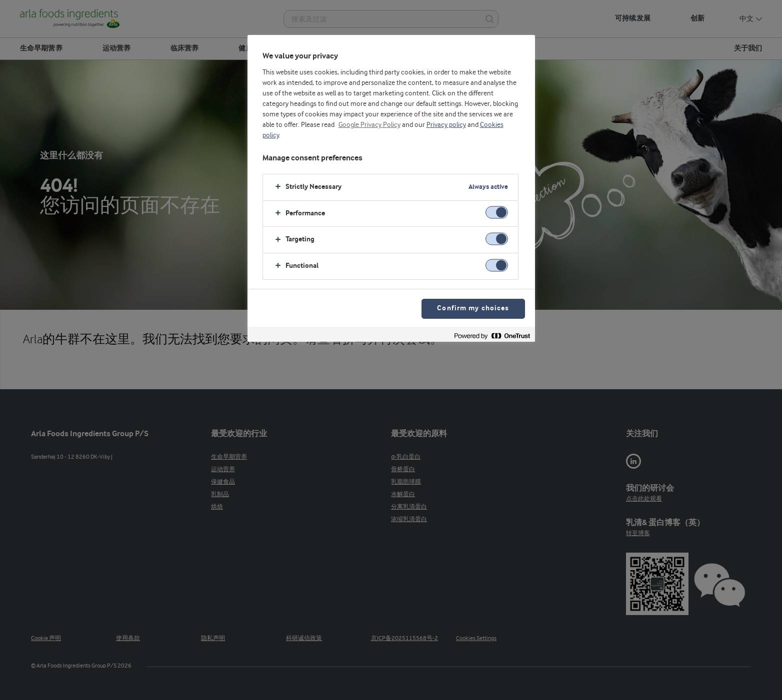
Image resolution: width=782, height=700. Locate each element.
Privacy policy (446, 125)
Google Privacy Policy (369, 125)
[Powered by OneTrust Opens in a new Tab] (492, 336)
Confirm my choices (473, 309)
